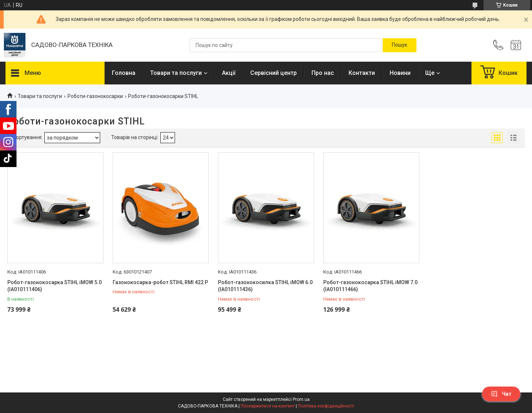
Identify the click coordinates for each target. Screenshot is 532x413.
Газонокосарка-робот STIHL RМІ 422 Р (160, 282)
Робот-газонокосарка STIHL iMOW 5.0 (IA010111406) (54, 286)
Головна (124, 73)
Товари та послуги (176, 73)
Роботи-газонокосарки (95, 96)
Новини (400, 73)
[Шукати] (400, 45)
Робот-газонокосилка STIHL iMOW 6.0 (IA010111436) (265, 286)
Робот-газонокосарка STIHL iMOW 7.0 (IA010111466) (370, 286)
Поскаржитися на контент (268, 406)
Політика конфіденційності (326, 406)
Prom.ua (301, 399)
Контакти (362, 73)
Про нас (323, 73)
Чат (501, 394)
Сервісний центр (274, 73)
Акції (229, 73)
